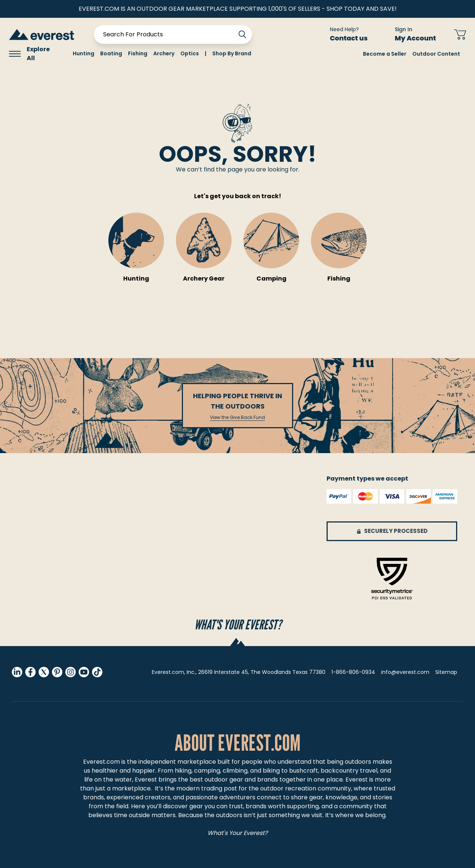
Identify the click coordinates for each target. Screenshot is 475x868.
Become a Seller (385, 54)
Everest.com (101, 762)
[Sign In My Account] (411, 35)
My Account (420, 38)
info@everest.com (405, 672)
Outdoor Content (436, 54)
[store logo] (42, 34)
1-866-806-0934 (353, 672)
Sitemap (446, 672)
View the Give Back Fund (237, 417)
